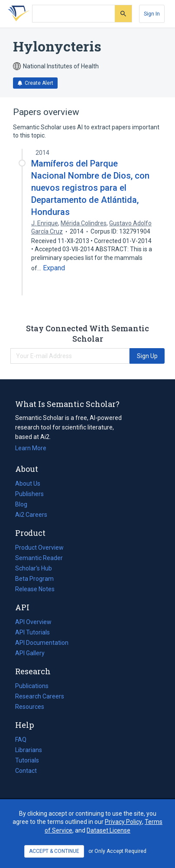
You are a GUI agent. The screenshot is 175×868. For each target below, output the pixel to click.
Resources (30, 707)
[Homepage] (17, 14)
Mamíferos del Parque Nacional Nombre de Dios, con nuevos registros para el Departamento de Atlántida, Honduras (90, 188)
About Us (28, 484)
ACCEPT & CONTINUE (54, 851)
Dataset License (109, 830)
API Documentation (42, 643)
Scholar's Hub (34, 568)
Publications (32, 686)
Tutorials (27, 760)
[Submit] (123, 14)
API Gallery (30, 653)
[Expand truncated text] (54, 268)
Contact (26, 771)
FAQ (21, 740)
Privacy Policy (123, 822)
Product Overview (39, 548)
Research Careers (40, 696)
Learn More (31, 448)
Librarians (29, 750)
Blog (25, 504)
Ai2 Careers (31, 515)
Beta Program (34, 579)
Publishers (29, 494)
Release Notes (35, 589)
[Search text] (74, 14)
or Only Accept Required (117, 851)
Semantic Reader (39, 558)
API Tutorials (32, 632)
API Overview (33, 622)
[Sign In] (152, 14)
